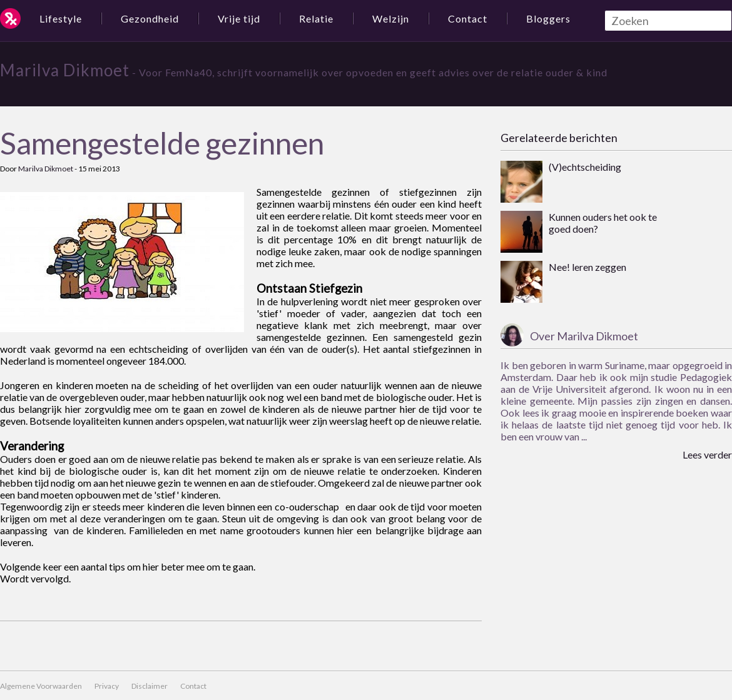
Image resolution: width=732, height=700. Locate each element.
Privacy (107, 686)
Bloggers (548, 18)
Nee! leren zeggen (587, 267)
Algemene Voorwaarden (41, 686)
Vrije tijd (239, 18)
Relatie (316, 18)
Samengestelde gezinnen (162, 143)
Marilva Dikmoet (65, 70)
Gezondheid (150, 18)
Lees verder (707, 454)
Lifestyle (61, 18)
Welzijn (391, 18)
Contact (468, 18)
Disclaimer (150, 686)
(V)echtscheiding (585, 167)
